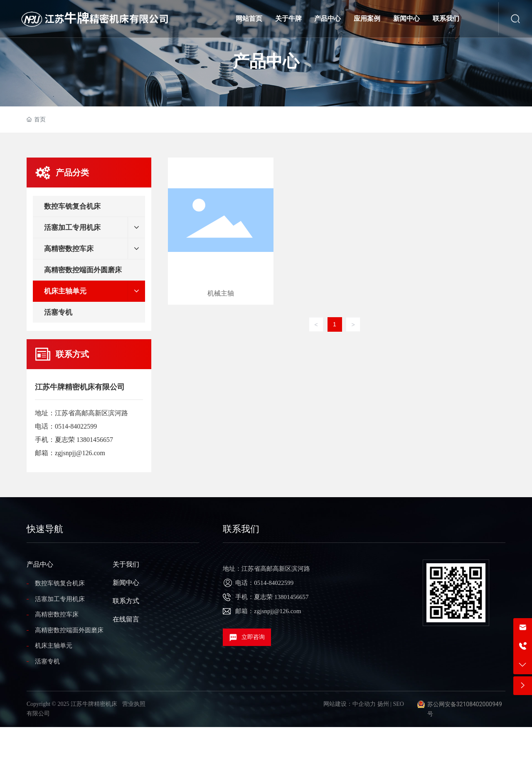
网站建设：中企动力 (350, 704)
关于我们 (126, 564)
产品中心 (266, 61)
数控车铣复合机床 (60, 583)
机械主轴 (221, 231)
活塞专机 (47, 661)
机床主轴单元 (54, 646)
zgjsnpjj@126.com (80, 453)
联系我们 (241, 529)
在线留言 (126, 619)
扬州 (383, 704)
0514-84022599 (76, 426)
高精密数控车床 (57, 614)
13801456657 (95, 440)
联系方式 (126, 601)
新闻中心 (126, 583)
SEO (398, 704)
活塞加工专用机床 (60, 599)
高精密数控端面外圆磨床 (69, 630)
